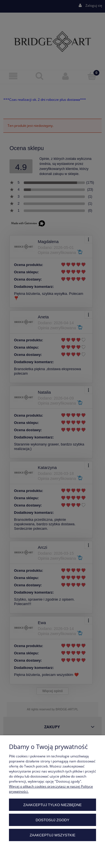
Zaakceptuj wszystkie (53, 835)
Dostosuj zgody (52, 820)
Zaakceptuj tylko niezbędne (53, 805)
